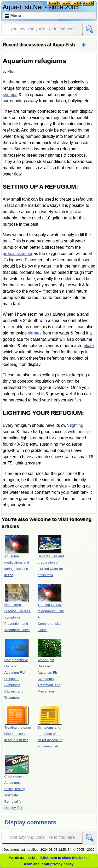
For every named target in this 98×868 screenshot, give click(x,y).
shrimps (10, 95)
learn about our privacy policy (49, 864)
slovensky (54, 3)
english (77, 3)
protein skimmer (18, 254)
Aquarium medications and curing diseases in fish (17, 556)
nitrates (34, 333)
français (67, 3)
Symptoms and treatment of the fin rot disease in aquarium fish (50, 727)
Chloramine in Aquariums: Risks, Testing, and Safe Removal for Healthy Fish (16, 782)
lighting (76, 425)
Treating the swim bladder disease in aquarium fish (18, 724)
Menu (16, 16)
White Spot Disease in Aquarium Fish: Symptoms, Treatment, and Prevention (50, 666)
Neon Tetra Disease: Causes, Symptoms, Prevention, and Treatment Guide (18, 608)
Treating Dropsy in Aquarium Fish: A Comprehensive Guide (51, 608)
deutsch (88, 3)
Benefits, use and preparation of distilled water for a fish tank (51, 556)
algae (89, 346)
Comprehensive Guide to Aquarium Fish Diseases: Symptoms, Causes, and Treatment (16, 669)
